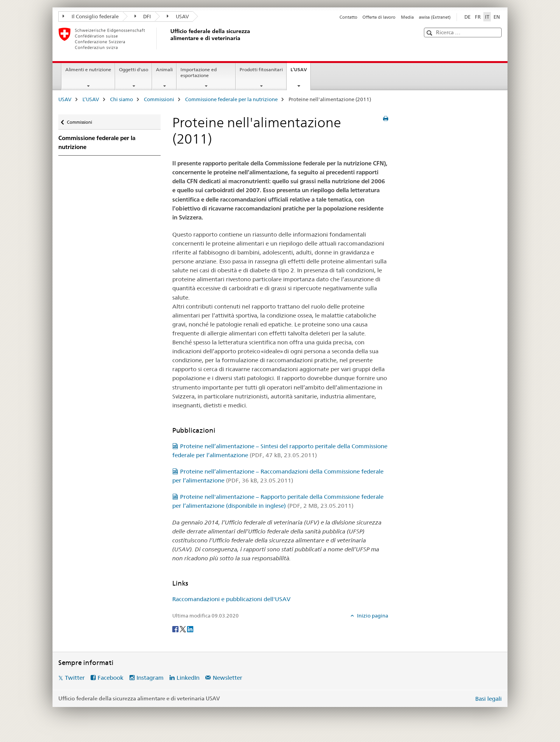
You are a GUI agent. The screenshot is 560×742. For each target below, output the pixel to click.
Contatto (348, 17)
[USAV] (169, 39)
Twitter (75, 678)
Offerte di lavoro (379, 17)
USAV (178, 16)
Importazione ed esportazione (199, 72)
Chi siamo (122, 99)
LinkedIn (188, 678)
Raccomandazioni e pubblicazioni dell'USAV (231, 599)
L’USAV (300, 72)
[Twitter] (183, 628)
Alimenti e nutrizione (88, 69)
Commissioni (159, 99)
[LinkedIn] (190, 628)
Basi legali (488, 699)
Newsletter (227, 678)
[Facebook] (176, 628)
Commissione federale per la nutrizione (231, 99)
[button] (430, 33)
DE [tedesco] (467, 17)
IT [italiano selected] (487, 17)
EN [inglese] (497, 17)
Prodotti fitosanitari (261, 69)
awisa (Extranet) (435, 17)
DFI (143, 16)
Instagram (150, 678)
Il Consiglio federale (91, 16)
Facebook (110, 678)
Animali (164, 69)
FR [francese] (478, 17)
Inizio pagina (372, 616)
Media (407, 17)
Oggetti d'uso (134, 69)
